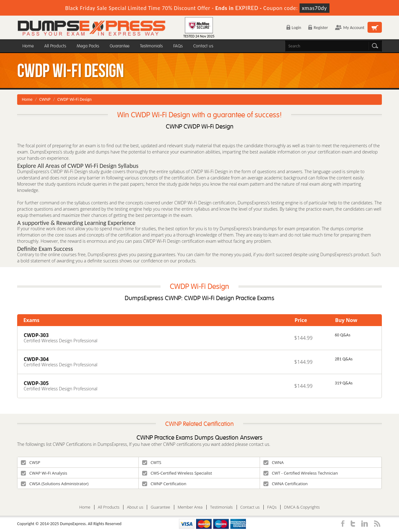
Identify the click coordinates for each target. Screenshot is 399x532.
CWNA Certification (286, 484)
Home (28, 46)
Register (318, 28)
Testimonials (151, 46)
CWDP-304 (36, 359)
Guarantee (120, 46)
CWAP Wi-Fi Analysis (44, 473)
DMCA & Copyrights (302, 507)
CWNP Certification (164, 484)
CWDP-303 (36, 335)
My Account (350, 28)
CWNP (45, 99)
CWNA (274, 462)
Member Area (190, 507)
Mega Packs (88, 46)
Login (294, 28)
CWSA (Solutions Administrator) (55, 484)
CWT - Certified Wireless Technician (301, 473)
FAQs (178, 46)
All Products (55, 46)
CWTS (152, 462)
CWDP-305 (36, 383)
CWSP (31, 462)
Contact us (203, 46)
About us (135, 507)
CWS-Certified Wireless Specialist (177, 473)
